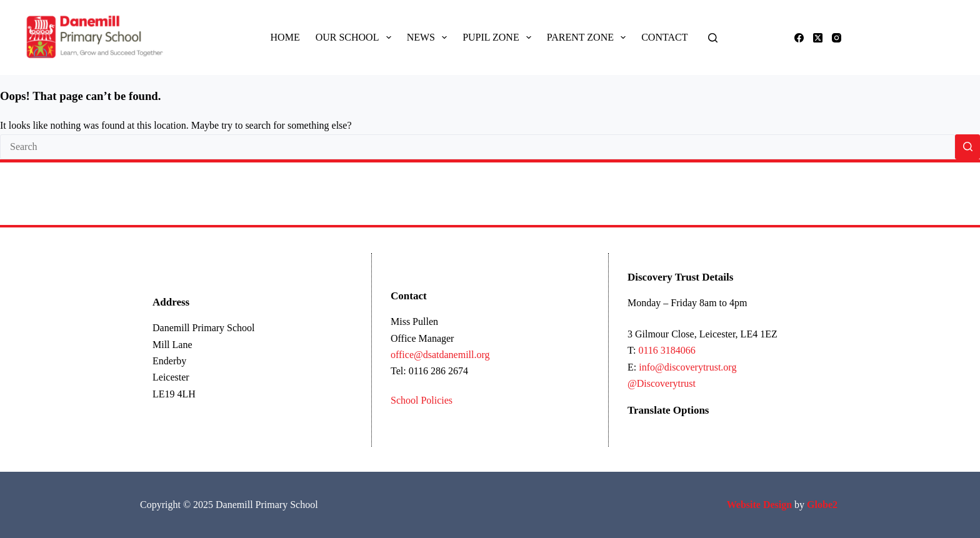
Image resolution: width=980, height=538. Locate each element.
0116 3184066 (667, 350)
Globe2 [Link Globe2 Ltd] (823, 505)
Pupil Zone (499, 37)
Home (285, 37)
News (430, 37)
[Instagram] (837, 38)
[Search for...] (477, 147)
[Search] (713, 38)
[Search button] (967, 147)
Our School (356, 37)
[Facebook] (799, 38)
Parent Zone (589, 37)
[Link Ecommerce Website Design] (759, 505)
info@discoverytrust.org (687, 367)
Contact (664, 37)
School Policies (422, 400)
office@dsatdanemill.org (440, 355)
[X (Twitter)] (818, 38)
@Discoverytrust (662, 383)
